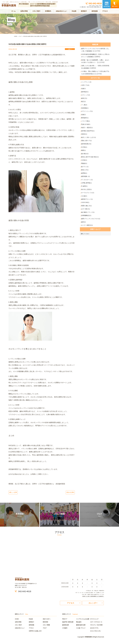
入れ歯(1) (85, 233)
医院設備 (95, 11)
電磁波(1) (85, 193)
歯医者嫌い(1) (86, 209)
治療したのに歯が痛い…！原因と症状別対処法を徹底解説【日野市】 (96, 75)
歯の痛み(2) (86, 181)
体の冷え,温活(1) (87, 225)
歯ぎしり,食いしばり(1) (90, 161)
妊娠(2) (84, 133)
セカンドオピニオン (96, 632)
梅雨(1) (84, 177)
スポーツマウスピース (96, 623)
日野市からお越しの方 (35, 632)
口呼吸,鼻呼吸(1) (87, 217)
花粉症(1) (85, 157)
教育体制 (45, 623)
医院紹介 (84, 11)
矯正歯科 (79, 623)
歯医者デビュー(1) (88, 237)
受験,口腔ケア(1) (87, 165)
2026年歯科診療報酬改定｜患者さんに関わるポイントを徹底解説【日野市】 (96, 58)
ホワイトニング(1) (88, 129)
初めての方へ (47, 620)
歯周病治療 (65, 626)
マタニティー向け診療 (96, 626)
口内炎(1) (85, 189)
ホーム (14, 11)
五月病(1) (85, 173)
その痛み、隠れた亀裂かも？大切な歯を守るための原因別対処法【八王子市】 (96, 83)
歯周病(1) (85, 205)
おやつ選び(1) (86, 249)
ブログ (45, 629)
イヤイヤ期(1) (86, 141)
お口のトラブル (94, 629)
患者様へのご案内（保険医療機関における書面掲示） (92, 596)
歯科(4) (84, 265)
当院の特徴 (24, 11)
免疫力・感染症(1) (88, 149)
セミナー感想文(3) (88, 269)
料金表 (74, 11)
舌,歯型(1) (85, 221)
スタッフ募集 (46, 626)
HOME (17, 620)
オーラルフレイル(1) (89, 229)
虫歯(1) (84, 101)
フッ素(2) (85, 121)
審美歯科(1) (86, 137)
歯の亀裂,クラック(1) (89, 253)
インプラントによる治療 (83, 620)
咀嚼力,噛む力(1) (87, 245)
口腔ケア (70, 49)
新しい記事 (14, 492)
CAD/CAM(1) (86, 241)
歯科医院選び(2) (87, 169)
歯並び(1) (85, 113)
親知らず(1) (86, 201)
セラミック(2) (86, 109)
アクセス (105, 11)
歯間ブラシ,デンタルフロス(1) (92, 261)
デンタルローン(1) (88, 213)
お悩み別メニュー (61, 11)
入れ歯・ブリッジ (81, 629)
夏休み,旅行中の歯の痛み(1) (91, 185)
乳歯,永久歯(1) (87, 145)
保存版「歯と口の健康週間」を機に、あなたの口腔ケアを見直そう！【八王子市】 (96, 67)
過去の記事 (69, 492)
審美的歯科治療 (81, 626)
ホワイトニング (94, 620)
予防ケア (65, 620)
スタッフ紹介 (36, 11)
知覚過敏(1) (86, 125)
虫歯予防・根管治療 (68, 623)
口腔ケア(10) (86, 97)
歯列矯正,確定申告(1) (89, 153)
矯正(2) (84, 117)
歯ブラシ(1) (86, 197)
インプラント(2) (87, 93)
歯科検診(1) (86, 105)
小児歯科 (65, 629)
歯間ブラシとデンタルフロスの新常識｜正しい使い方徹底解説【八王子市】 (96, 51)
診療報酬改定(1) (87, 257)
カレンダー (93, 603)
